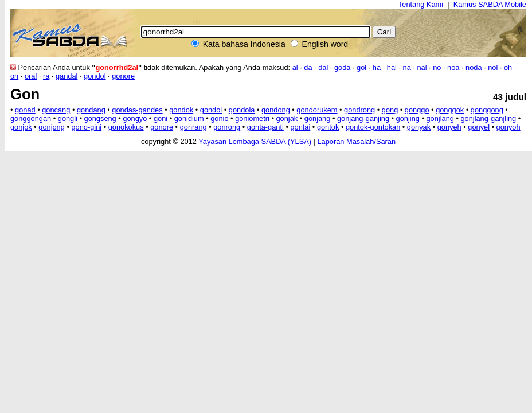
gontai (300, 127)
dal (323, 67)
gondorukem (317, 110)
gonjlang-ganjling (488, 118)
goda (342, 67)
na (407, 67)
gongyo (135, 118)
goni (161, 118)
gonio (219, 118)
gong (390, 110)
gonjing (408, 118)
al (295, 67)
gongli (68, 118)
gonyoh (508, 127)
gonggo (417, 110)
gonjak (287, 118)
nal (422, 67)
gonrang (193, 127)
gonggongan (31, 118)
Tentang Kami (421, 4)
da (308, 67)
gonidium (189, 118)
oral (31, 76)
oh (508, 67)
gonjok (21, 127)
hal (392, 67)
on (14, 76)
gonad (25, 110)
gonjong (52, 127)
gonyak (419, 127)
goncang (56, 110)
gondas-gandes (137, 110)
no (437, 67)
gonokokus (126, 127)
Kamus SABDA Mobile (490, 4)
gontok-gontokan (373, 127)
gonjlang (440, 118)
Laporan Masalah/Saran (356, 141)
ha (377, 67)
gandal (66, 76)
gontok (328, 127)
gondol (95, 76)
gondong (276, 110)
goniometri (252, 118)
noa (453, 67)
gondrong (359, 110)
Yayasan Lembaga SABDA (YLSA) (255, 141)
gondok (181, 110)
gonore (123, 76)
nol (493, 67)
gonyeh (449, 127)
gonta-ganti (265, 127)
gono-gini (86, 127)
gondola (242, 110)
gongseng (100, 118)
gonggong (487, 110)
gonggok (450, 110)
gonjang (318, 118)
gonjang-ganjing (363, 118)
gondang (91, 110)
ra (46, 76)
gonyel (479, 127)
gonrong (227, 127)
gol (361, 67)
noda (474, 67)
